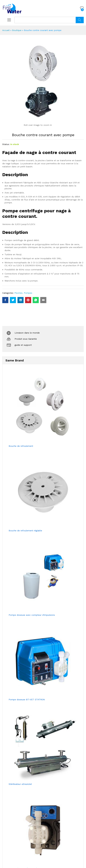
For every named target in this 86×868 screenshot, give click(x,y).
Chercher (80, 20)
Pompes (28, 293)
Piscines (18, 293)
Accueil (6, 30)
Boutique (17, 30)
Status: (6, 144)
